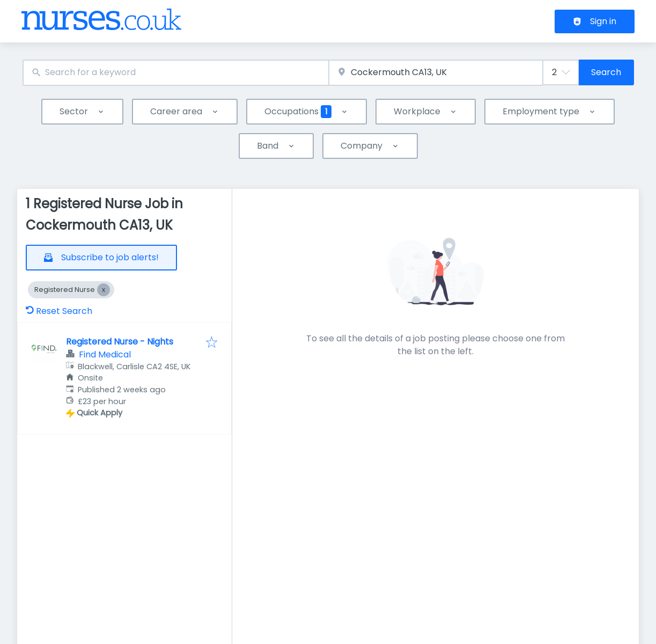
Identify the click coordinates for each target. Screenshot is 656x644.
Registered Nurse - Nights (120, 342)
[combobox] (176, 73)
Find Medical (105, 354)
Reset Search (59, 311)
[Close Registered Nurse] (104, 290)
